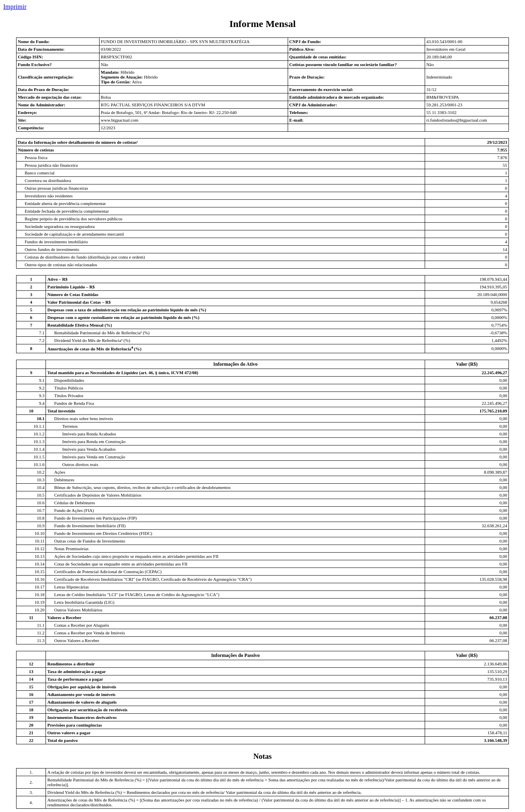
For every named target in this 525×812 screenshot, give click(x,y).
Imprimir (15, 7)
